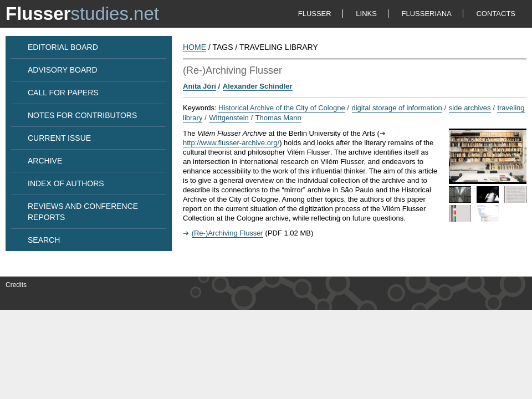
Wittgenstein (229, 118)
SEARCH (44, 240)
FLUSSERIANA (427, 14)
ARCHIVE (45, 161)
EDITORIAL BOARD (63, 47)
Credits (16, 285)
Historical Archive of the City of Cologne (282, 108)
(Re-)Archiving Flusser (227, 233)
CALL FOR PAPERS (63, 93)
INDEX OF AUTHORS (66, 183)
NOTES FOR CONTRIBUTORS (82, 115)
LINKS (366, 14)
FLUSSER (315, 14)
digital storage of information (397, 108)
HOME (195, 47)
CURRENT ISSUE (59, 138)
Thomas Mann (278, 118)
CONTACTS (496, 14)
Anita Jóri (199, 86)
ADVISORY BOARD (63, 70)
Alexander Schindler (258, 86)
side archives (470, 108)
